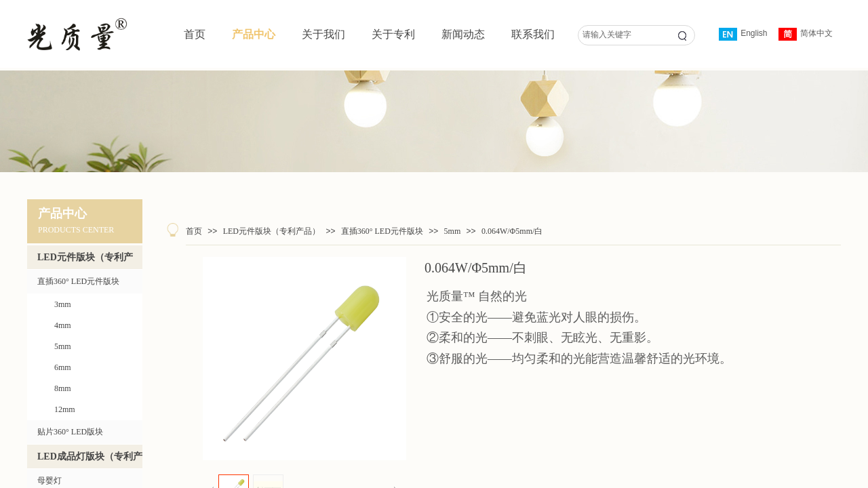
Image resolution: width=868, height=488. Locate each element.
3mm (63, 304)
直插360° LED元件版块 (382, 231)
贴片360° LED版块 (70, 432)
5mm (453, 231)
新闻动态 (463, 34)
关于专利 (393, 34)
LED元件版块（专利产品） (272, 231)
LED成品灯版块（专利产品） (90, 460)
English (743, 34)
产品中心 (254, 34)
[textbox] (622, 35)
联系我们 (533, 34)
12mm (65, 409)
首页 (195, 34)
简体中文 (806, 34)
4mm (63, 325)
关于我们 (323, 34)
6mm (63, 367)
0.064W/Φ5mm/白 (512, 231)
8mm (63, 388)
